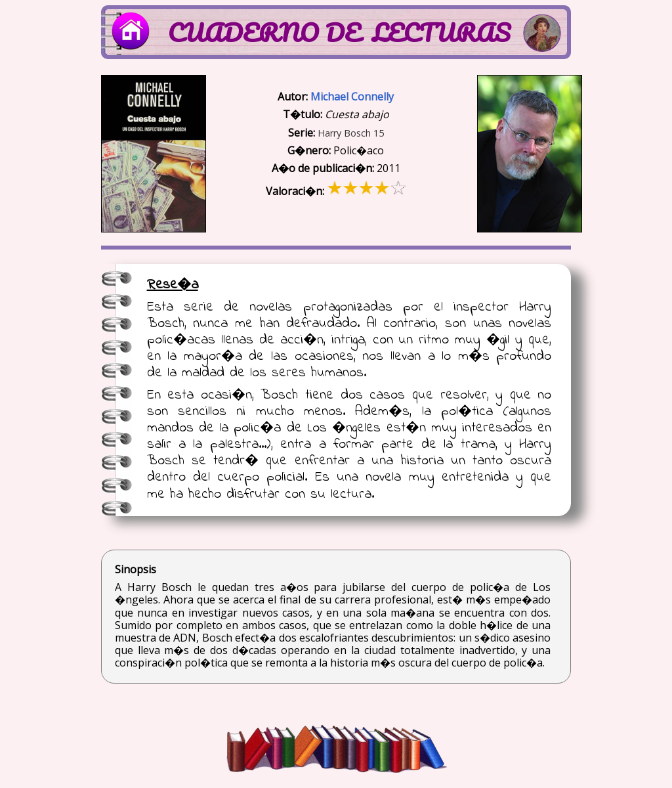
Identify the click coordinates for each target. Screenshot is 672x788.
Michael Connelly (352, 97)
